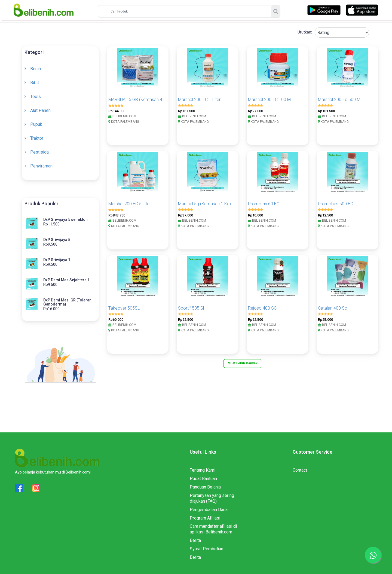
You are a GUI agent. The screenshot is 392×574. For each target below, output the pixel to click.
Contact (300, 470)
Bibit (35, 83)
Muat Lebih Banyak (243, 363)
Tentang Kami (203, 470)
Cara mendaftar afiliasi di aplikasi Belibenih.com (213, 529)
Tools (36, 97)
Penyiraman (41, 166)
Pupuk (36, 124)
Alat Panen (40, 110)
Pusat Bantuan (203, 479)
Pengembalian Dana (209, 510)
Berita (195, 540)
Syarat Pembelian (206, 549)
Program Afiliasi (205, 518)
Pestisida (39, 152)
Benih (36, 69)
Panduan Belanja (205, 487)
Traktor (37, 138)
